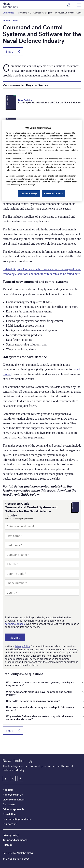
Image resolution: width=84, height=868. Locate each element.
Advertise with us (13, 795)
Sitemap (8, 845)
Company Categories (43, 13)
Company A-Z (25, 13)
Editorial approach (13, 809)
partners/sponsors (15, 624)
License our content (14, 799)
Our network (10, 824)
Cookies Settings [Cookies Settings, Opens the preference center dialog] (29, 194)
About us (8, 790)
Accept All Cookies (53, 194)
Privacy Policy (23, 646)
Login (69, 5)
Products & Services (65, 13)
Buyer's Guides (10, 21)
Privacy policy (11, 835)
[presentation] (30, 606)
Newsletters (10, 814)
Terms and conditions (15, 840)
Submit (15, 638)
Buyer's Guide (25, 100)
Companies (8, 13)
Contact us (9, 804)
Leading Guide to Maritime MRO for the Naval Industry (49, 102)
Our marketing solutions (17, 819)
